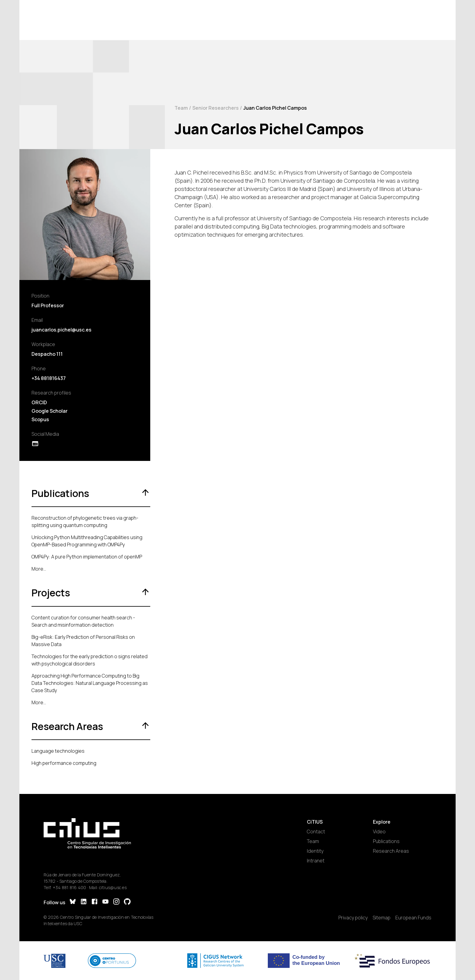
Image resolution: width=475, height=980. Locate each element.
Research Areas (391, 851)
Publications (386, 841)
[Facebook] (95, 902)
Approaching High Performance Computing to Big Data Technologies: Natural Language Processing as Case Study (90, 683)
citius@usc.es (113, 887)
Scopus (40, 419)
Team (181, 108)
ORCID (39, 402)
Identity (315, 851)
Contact (316, 832)
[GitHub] (127, 902)
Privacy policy (353, 918)
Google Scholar (50, 411)
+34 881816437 (49, 378)
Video (379, 832)
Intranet (316, 861)
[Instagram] (116, 902)
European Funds (413, 918)
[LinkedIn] (84, 902)
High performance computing (64, 763)
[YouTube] (105, 902)
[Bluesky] (73, 902)
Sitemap (382, 918)
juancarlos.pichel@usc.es (61, 330)
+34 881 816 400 (70, 887)
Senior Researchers (216, 108)
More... (39, 569)
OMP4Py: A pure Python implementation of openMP (87, 557)
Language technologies (58, 751)
